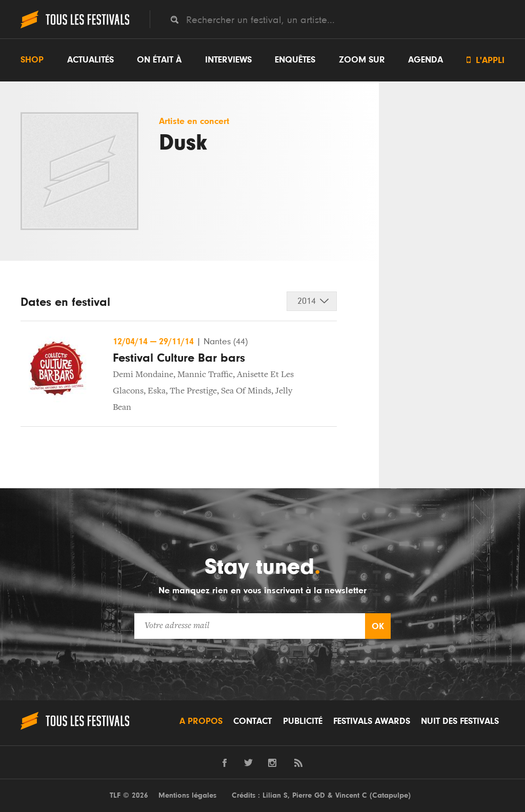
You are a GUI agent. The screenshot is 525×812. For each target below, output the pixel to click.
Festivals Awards (372, 721)
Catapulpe (390, 795)
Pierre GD (309, 795)
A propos (201, 721)
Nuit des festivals (460, 721)
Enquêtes (295, 60)
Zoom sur (362, 60)
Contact (253, 721)
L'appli (486, 60)
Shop (32, 60)
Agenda (426, 60)
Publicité (303, 721)
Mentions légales (187, 795)
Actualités (90, 60)
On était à (159, 60)
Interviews (228, 60)
